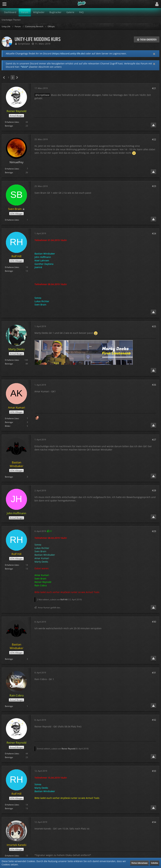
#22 (154, 139)
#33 (154, 771)
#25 (154, 326)
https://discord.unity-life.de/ (69, 54)
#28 (154, 490)
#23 (154, 186)
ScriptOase (24, 44)
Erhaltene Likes (12, 122)
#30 (154, 622)
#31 (154, 673)
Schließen (155, 863)
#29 (154, 531)
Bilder (8, 426)
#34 (154, 822)
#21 (154, 88)
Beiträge (9, 126)
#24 (154, 233)
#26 (154, 385)
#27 (154, 440)
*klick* (24, 67)
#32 (154, 720)
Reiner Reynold (68, 749)
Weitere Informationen (139, 863)
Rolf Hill (64, 600)
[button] (4, 4)
